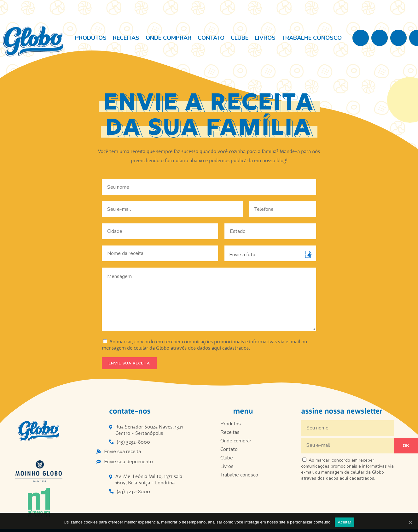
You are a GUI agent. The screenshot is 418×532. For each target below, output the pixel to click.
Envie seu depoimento (128, 462)
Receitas (126, 38)
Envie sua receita (122, 452)
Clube (240, 38)
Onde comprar (168, 38)
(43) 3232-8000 (133, 442)
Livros (265, 38)
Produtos (91, 38)
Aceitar (345, 522)
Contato (211, 38)
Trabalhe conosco (312, 38)
